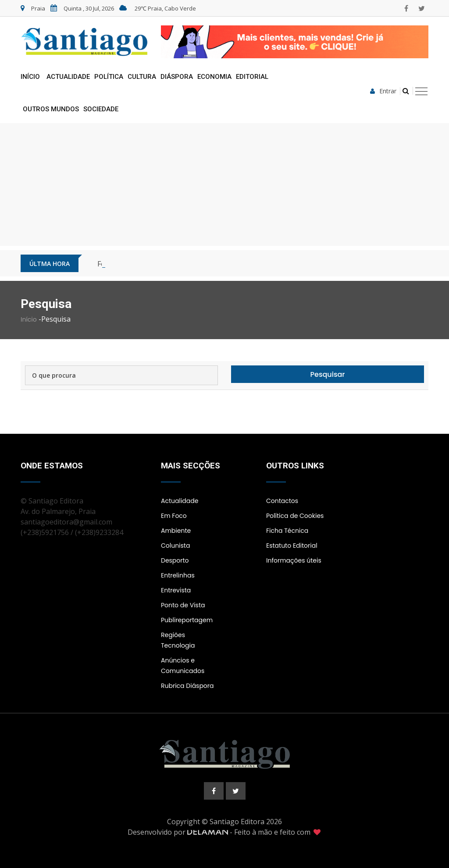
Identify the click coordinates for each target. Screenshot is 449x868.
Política (109, 77)
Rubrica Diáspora (187, 686)
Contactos (282, 501)
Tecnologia (178, 645)
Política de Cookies (295, 516)
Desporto (175, 560)
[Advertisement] (224, 184)
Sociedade (101, 109)
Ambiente (176, 531)
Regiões (173, 635)
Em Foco (174, 516)
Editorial (252, 77)
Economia (214, 77)
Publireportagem (187, 620)
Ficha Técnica (287, 531)
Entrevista (176, 590)
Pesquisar (328, 374)
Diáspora (177, 77)
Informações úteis (294, 560)
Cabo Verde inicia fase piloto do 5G (154, 264)
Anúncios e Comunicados (183, 666)
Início (30, 77)
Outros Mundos (51, 109)
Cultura (142, 77)
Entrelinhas (178, 575)
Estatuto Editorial (292, 546)
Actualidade (68, 77)
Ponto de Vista (183, 605)
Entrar (383, 91)
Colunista (175, 546)
